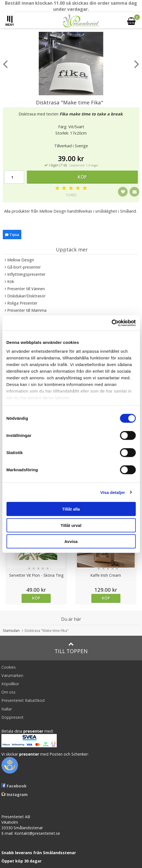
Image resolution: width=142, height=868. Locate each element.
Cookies (9, 667)
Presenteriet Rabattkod (23, 700)
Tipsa (12, 235)
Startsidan (11, 630)
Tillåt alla (71, 509)
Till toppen (71, 648)
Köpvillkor (10, 684)
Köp (82, 177)
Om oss (8, 692)
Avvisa (71, 541)
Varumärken (12, 675)
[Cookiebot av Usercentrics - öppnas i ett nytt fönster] (111, 323)
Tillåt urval (71, 525)
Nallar (7, 709)
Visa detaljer (113, 492)
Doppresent (12, 717)
